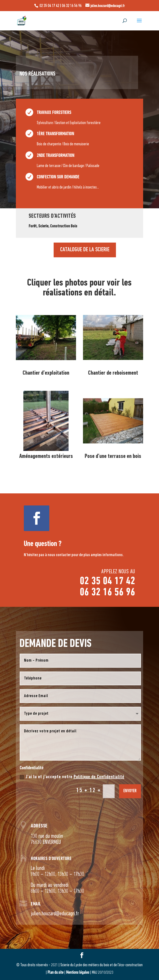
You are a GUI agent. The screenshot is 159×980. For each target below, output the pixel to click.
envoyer (130, 791)
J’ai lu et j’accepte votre (72, 777)
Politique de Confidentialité (99, 777)
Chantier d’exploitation (46, 373)
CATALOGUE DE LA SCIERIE (85, 226)
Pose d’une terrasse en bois (113, 456)
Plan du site (56, 973)
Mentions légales (78, 973)
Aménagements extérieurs (46, 456)
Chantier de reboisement (113, 373)
